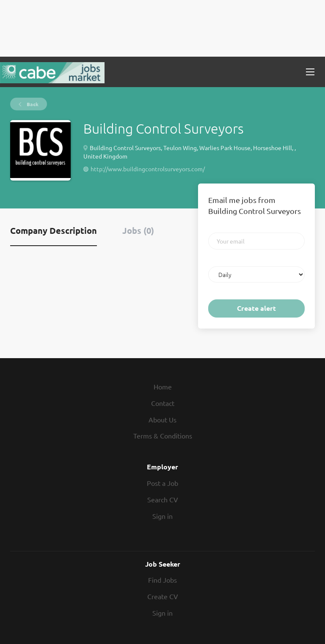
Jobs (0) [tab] (138, 230)
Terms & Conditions (163, 436)
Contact (163, 403)
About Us (162, 419)
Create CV (163, 596)
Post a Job (162, 483)
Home (163, 386)
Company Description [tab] (54, 230)
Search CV (163, 499)
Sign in (162, 516)
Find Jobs (162, 580)
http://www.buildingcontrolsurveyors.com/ (148, 169)
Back (32, 104)
